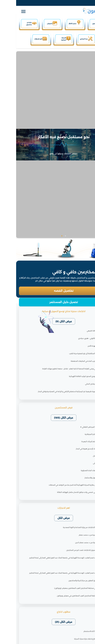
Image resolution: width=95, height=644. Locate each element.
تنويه (84, 565)
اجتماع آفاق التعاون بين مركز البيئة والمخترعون (69, 580)
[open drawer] (7, 12)
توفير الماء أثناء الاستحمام (77, 631)
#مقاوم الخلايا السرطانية (78, 434)
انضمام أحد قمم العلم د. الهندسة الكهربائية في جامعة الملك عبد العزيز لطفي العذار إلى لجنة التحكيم (50, 558)
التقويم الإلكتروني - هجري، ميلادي (74, 338)
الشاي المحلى (82, 463)
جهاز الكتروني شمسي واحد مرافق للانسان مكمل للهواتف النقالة (64, 492)
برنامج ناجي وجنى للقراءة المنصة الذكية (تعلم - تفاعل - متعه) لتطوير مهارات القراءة (56, 369)
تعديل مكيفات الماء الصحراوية (76, 470)
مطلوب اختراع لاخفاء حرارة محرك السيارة (72, 639)
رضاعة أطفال (82, 456)
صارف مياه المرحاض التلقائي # (75, 427)
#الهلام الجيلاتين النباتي (78, 384)
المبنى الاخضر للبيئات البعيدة (76, 441)
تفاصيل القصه (47, 291)
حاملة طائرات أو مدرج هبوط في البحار (73, 449)
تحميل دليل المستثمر (47, 302)
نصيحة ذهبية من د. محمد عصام (74, 535)
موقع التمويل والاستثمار (77, 478)
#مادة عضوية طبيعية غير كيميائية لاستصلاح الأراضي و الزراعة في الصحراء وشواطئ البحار (54, 391)
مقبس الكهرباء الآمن (79, 346)
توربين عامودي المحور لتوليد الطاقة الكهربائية (69, 376)
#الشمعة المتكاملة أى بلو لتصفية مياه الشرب (70, 353)
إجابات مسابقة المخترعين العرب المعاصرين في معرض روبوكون (63, 596)
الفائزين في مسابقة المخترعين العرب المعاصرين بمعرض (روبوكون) (62, 588)
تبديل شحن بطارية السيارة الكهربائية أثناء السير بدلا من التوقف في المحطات (60, 485)
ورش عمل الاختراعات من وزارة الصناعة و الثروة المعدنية (66, 527)
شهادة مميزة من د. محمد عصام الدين (73, 542)
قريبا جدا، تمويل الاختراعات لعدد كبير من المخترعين (68, 550)
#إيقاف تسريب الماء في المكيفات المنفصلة (70, 361)
